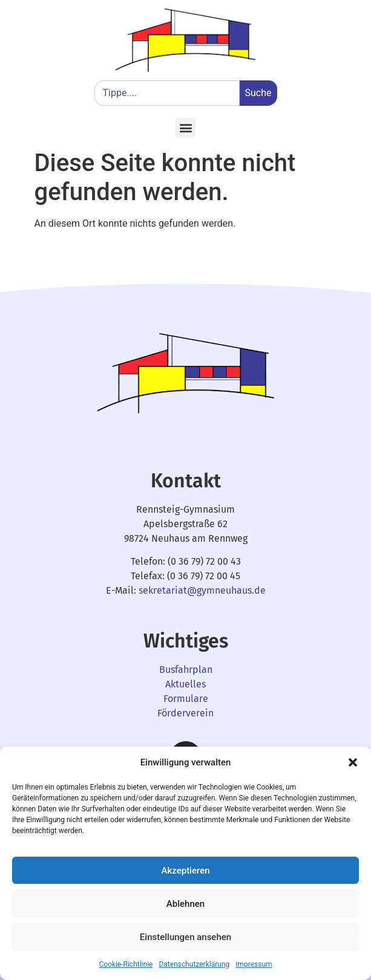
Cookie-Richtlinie (126, 964)
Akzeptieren (185, 871)
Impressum (254, 964)
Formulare (186, 699)
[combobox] (167, 93)
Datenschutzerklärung (194, 964)
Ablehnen (186, 904)
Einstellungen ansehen (186, 937)
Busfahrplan (186, 670)
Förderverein (186, 713)
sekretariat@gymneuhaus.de (202, 590)
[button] (353, 762)
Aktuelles (186, 684)
